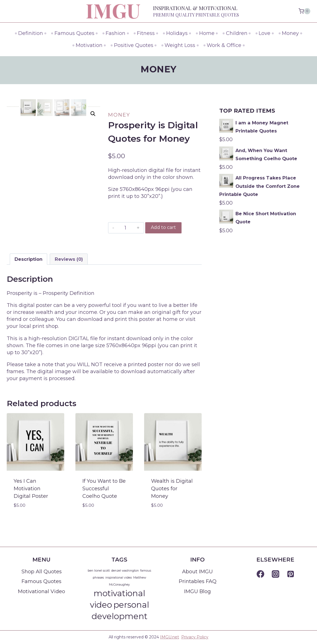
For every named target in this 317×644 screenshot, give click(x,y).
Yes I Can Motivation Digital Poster (31, 489)
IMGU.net (170, 637)
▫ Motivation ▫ (89, 45)
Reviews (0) (69, 259)
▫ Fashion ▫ (116, 33)
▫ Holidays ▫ (177, 33)
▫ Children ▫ (237, 33)
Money (158, 69)
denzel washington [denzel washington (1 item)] (125, 571)
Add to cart (163, 227)
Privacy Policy (195, 637)
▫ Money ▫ (290, 33)
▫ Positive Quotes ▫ (134, 45)
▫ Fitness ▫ (146, 33)
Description (28, 259)
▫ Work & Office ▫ (224, 45)
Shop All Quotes (42, 572)
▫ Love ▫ (265, 33)
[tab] (28, 259)
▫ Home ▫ (207, 33)
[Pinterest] (290, 574)
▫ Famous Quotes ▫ (74, 33)
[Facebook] (260, 574)
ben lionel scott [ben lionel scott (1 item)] (99, 571)
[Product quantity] (126, 228)
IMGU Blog (197, 591)
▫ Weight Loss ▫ (180, 45)
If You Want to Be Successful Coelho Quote (104, 489)
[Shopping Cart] (304, 11)
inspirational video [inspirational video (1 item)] (119, 578)
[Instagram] (275, 574)
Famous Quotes (41, 581)
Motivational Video (41, 591)
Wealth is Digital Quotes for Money (172, 489)
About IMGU (197, 572)
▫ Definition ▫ (31, 33)
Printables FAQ (198, 581)
